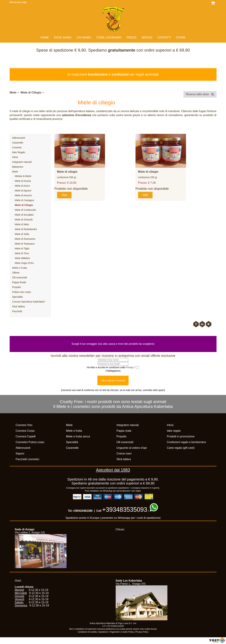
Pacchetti (17, 311)
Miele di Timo (22, 253)
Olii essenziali (20, 278)
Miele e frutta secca (78, 436)
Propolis (17, 287)
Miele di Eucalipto (24, 215)
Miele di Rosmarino (25, 239)
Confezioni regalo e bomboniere (186, 442)
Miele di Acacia (23, 181)
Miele (13, 93)
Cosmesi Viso (24, 425)
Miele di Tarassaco (25, 244)
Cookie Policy (127, 632)
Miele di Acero (22, 186)
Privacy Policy (142, 632)
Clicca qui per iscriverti (113, 380)
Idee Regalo (19, 152)
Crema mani (124, 454)
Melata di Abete (23, 176)
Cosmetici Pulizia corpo (30, 442)
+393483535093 (125, 510)
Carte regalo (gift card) (181, 448)
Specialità (17, 297)
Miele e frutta (74, 431)
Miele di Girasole (24, 220)
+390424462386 (82, 511)
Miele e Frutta (20, 268)
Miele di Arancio (23, 195)
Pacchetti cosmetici (27, 459)
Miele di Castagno (24, 200)
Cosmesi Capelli (26, 436)
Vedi (64, 195)
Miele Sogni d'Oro (24, 263)
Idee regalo (174, 431)
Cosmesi (17, 147)
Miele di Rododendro (26, 229)
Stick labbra (19, 306)
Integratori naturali (22, 162)
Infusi (15, 157)
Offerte (16, 273)
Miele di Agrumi (23, 191)
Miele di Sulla (22, 234)
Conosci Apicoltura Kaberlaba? (29, 302)
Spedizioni (103, 632)
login (24, 2)
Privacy (130, 367)
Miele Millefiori (22, 258)
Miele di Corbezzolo (25, 210)
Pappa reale (124, 431)
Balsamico (18, 167)
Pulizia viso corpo (22, 292)
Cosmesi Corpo (25, 431)
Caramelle (18, 143)
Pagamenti (115, 632)
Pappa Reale (19, 282)
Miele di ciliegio (67, 172)
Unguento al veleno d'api (132, 448)
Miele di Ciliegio (31, 93)
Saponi (20, 454)
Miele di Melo (22, 224)
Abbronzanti (19, 138)
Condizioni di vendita (87, 632)
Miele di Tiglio (22, 249)
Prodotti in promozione (181, 436)
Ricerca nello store (200, 94)
